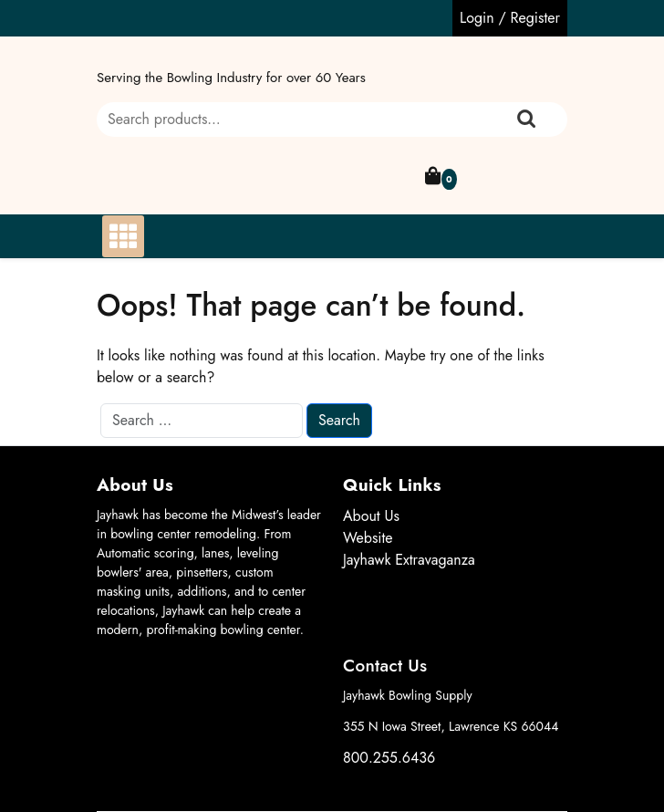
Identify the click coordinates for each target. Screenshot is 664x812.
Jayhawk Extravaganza (409, 560)
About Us (371, 516)
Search (526, 120)
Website (368, 538)
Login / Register (510, 18)
